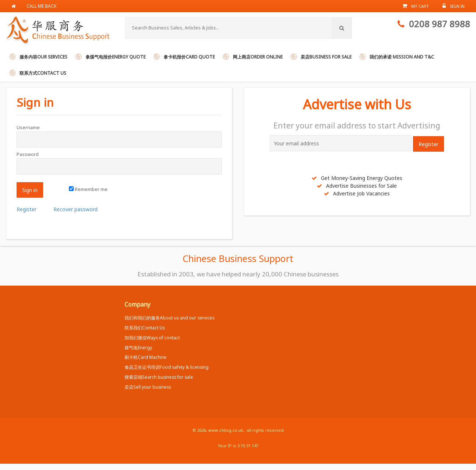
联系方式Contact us (43, 73)
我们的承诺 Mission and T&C (402, 57)
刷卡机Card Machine (146, 357)
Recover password (76, 209)
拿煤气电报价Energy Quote (115, 57)
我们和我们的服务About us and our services (169, 318)
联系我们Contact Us (145, 328)
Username (28, 128)
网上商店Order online (258, 57)
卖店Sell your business (148, 387)
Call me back (41, 6)
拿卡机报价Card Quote (189, 57)
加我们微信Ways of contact (152, 338)
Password (28, 154)
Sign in (35, 102)
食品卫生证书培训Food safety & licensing (167, 367)
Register (27, 209)
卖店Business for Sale (326, 57)
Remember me (88, 189)
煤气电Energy (138, 347)
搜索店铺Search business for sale (159, 377)
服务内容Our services (43, 57)
